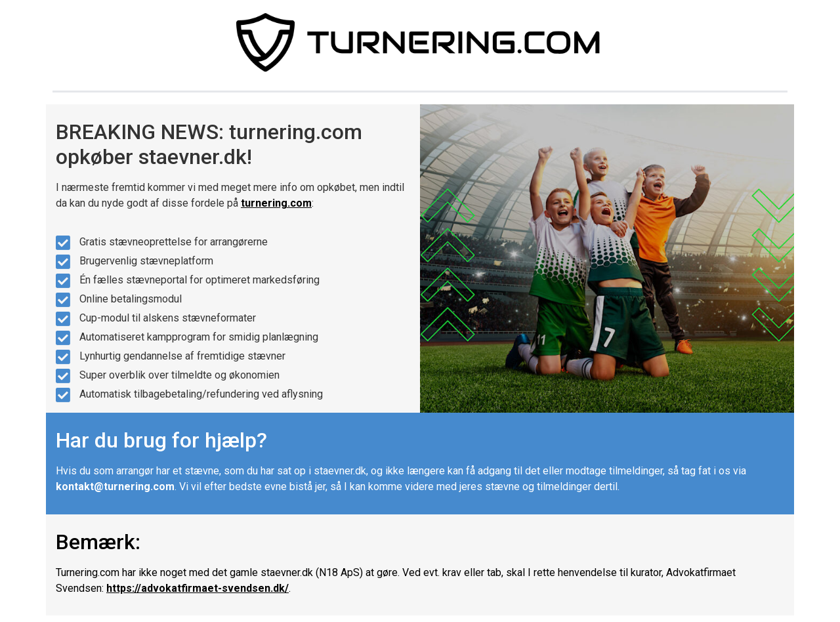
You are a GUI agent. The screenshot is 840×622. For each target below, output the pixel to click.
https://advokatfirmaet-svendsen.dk (196, 588)
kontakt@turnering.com (115, 487)
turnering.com (276, 203)
